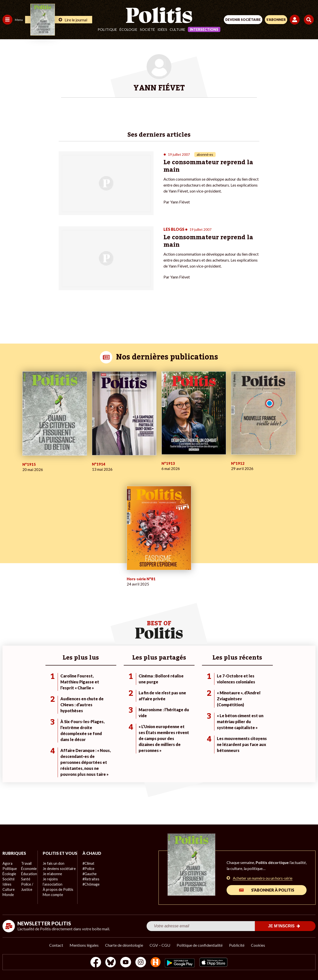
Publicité (237, 945)
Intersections (204, 29)
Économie (28, 869)
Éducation (29, 874)
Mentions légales (84, 945)
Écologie (128, 29)
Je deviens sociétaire (58, 874)
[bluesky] (110, 963)
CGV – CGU (160, 945)
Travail (26, 863)
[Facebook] (94, 963)
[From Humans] (156, 963)
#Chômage (90, 884)
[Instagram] (141, 963)
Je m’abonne (52, 879)
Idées (162, 29)
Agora (7, 863)
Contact (56, 945)
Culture (178, 29)
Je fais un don (53, 869)
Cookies (258, 945)
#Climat (87, 863)
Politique (107, 29)
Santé (25, 879)
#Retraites (90, 879)
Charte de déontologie (124, 945)
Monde (8, 895)
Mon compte (52, 900)
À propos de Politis (57, 895)
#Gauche (88, 874)
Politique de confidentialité (200, 945)
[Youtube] (125, 963)
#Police (87, 869)
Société (147, 29)
